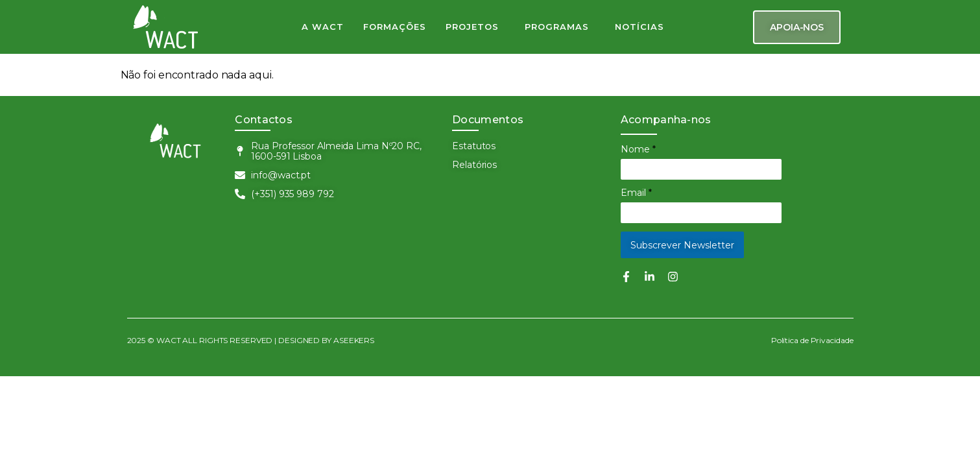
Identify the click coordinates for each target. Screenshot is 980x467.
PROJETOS (472, 27)
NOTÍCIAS (639, 27)
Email (636, 193)
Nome (638, 149)
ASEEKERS (354, 340)
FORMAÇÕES (395, 27)
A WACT (323, 27)
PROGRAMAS (557, 27)
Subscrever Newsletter (682, 245)
